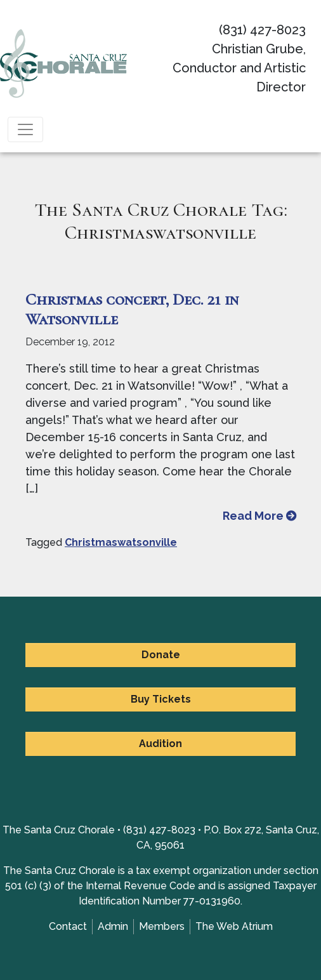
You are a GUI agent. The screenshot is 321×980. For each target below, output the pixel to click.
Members (162, 926)
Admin (113, 926)
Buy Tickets (161, 699)
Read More (259, 516)
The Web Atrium (234, 926)
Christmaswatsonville (121, 542)
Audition (160, 744)
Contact (68, 926)
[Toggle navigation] (25, 129)
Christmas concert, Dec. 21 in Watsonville (132, 309)
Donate (161, 655)
